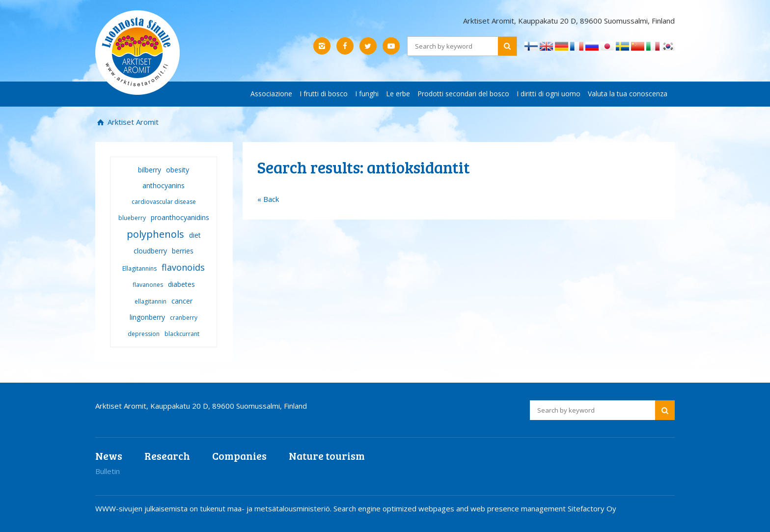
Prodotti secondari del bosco (463, 94)
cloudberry (150, 251)
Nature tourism (327, 456)
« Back (268, 199)
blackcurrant (182, 334)
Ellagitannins (139, 268)
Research (167, 456)
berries (183, 251)
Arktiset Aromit (132, 122)
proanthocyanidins (180, 217)
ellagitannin (151, 301)
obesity (178, 170)
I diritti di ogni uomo (549, 94)
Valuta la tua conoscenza (628, 94)
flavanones (148, 285)
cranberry (184, 318)
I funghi (367, 94)
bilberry (150, 170)
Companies (239, 456)
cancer (182, 301)
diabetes (181, 284)
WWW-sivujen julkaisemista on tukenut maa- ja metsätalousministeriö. (214, 508)
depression (144, 334)
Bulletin (108, 471)
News (109, 456)
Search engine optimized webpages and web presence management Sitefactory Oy (475, 508)
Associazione (271, 94)
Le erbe (398, 94)
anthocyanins (164, 185)
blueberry (132, 218)
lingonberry (147, 317)
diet (195, 235)
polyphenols (155, 234)
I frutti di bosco (324, 94)
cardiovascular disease (164, 202)
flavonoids (183, 267)
